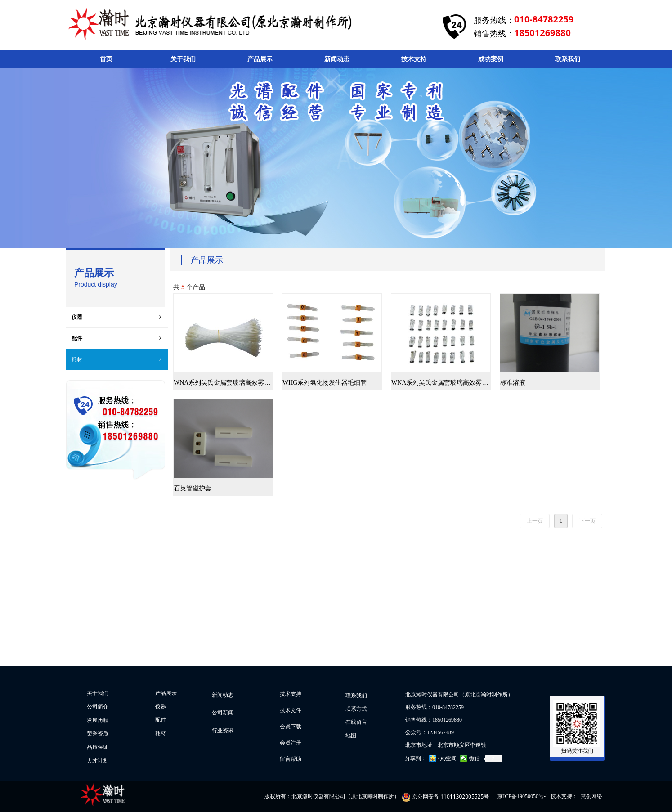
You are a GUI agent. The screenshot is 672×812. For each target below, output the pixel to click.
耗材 (117, 359)
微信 (475, 758)
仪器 (117, 317)
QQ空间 (447, 758)
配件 (117, 338)
